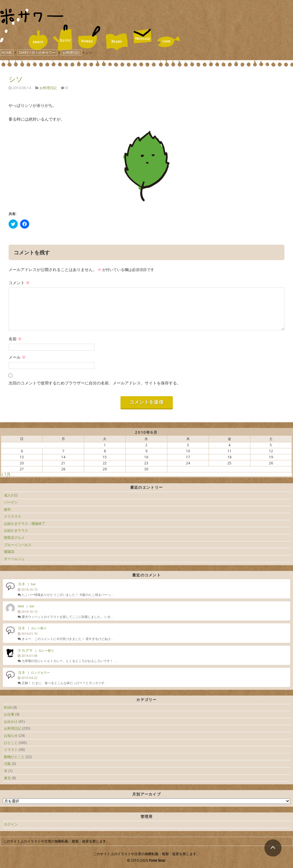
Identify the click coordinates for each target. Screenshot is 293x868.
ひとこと (11, 743)
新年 (7, 509)
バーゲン (11, 502)
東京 (7, 778)
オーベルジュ (14, 559)
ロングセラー (40, 672)
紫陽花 (9, 552)
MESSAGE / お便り (142, 36)
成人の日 (11, 495)
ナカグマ (25, 650)
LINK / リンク (169, 42)
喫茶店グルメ (14, 538)
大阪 (7, 764)
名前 (15, 339)
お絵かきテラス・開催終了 (25, 524)
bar (33, 584)
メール (17, 357)
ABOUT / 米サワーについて (38, 40)
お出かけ (11, 721)
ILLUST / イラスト (63, 38)
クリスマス (13, 516)
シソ (16, 79)
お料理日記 (48, 88)
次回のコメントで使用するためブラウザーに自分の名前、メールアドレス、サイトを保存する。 (95, 383)
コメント (19, 283)
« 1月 (6, 474)
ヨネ (21, 584)
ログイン (11, 824)
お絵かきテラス (16, 530)
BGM (8, 707)
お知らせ (11, 736)
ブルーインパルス (18, 545)
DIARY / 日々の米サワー (117, 42)
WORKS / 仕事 (89, 37)
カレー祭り (39, 628)
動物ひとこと (14, 757)
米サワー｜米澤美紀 (32, 16)
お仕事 (9, 714)
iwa (21, 606)
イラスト (11, 750)
